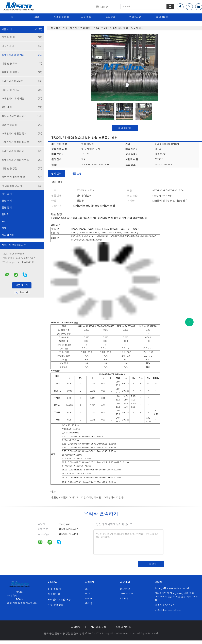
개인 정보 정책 (98, 627)
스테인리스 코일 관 (114, 498)
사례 (4, 228)
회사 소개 (7, 194)
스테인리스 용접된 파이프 (22, 160)
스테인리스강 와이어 (22, 81)
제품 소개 (22, 29)
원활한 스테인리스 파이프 (65, 498)
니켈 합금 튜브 (22, 64)
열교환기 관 (22, 46)
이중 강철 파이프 (22, 90)
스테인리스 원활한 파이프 (22, 142)
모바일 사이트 (123, 627)
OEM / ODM (127, 594)
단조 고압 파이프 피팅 (22, 177)
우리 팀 (89, 603)
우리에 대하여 (61, 17)
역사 (87, 594)
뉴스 (4, 221)
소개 (87, 589)
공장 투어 (7, 201)
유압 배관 (22, 107)
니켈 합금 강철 (22, 169)
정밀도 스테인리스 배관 (22, 116)
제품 (37, 17)
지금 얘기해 (162, 17)
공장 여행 (86, 17)
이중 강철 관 (22, 37)
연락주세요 (135, 17)
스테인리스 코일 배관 (22, 55)
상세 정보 (56, 174)
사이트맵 (76, 627)
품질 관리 (111, 17)
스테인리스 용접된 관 (22, 151)
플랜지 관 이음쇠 (22, 72)
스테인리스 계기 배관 (22, 99)
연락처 (5, 214)
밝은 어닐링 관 (22, 125)
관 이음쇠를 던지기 (22, 186)
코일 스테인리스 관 (91, 498)
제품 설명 (77, 174)
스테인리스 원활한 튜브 (22, 134)
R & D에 (124, 599)
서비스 (89, 599)
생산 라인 (125, 589)
